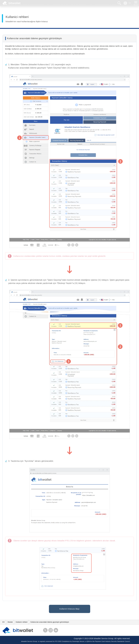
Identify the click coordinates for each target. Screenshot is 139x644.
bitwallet (11, 3)
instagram (51, 630)
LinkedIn (56, 630)
